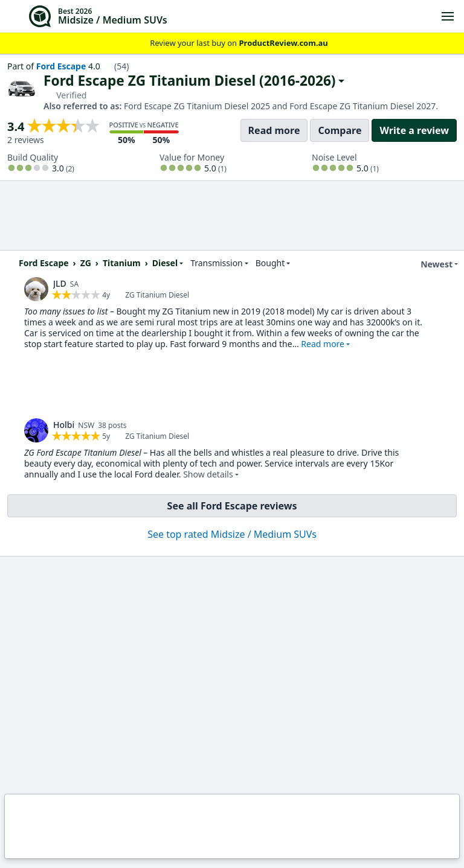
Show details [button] (208, 474)
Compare (340, 130)
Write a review (414, 130)
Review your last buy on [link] (232, 43)
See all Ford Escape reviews (232, 506)
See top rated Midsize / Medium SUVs (232, 534)
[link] (36, 289)
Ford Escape (61, 66)
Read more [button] (323, 344)
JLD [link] (60, 283)
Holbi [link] (64, 425)
